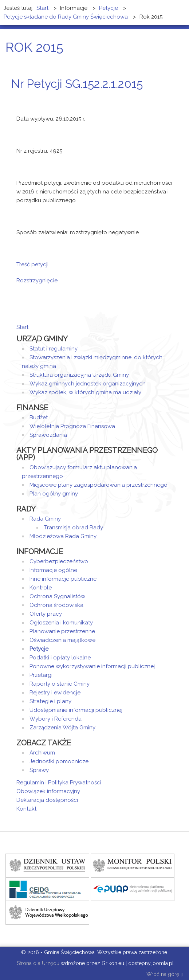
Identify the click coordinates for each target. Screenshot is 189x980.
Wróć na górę (165, 975)
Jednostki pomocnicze (59, 761)
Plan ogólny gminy (54, 494)
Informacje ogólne (53, 570)
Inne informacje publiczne (63, 579)
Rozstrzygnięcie (37, 281)
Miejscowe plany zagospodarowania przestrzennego (99, 485)
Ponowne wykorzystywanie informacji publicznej (92, 666)
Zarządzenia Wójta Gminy (62, 728)
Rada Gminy (45, 519)
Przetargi (41, 675)
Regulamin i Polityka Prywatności (59, 783)
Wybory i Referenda (56, 719)
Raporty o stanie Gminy (60, 684)
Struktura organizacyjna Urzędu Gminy (79, 375)
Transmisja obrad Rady (74, 528)
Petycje (39, 649)
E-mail (170, 97)
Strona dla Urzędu (37, 963)
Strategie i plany (50, 701)
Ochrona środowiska (56, 605)
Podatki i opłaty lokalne (60, 658)
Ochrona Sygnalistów (57, 596)
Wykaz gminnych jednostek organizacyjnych (88, 384)
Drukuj (162, 97)
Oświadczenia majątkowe (62, 640)
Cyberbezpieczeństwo (59, 561)
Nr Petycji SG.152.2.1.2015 (77, 84)
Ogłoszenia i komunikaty (61, 623)
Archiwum (42, 753)
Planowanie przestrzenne (62, 631)
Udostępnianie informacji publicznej (76, 710)
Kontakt (26, 809)
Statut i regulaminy (54, 349)
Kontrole (41, 588)
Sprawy (39, 770)
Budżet (39, 418)
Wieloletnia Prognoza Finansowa (72, 426)
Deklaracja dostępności (47, 800)
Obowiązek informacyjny (48, 791)
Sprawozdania (48, 435)
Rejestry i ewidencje (55, 693)
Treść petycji (32, 264)
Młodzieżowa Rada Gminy (63, 536)
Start (22, 327)
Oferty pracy (46, 614)
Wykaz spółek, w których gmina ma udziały (85, 392)
